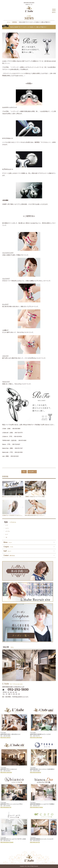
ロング (7, 534)
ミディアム (7, 531)
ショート (7, 528)
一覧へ (24, 472)
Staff (7, 551)
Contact (9, 555)
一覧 (6, 537)
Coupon (8, 547)
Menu (8, 542)
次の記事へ (32, 472)
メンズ (7, 525)
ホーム (9, 22)
